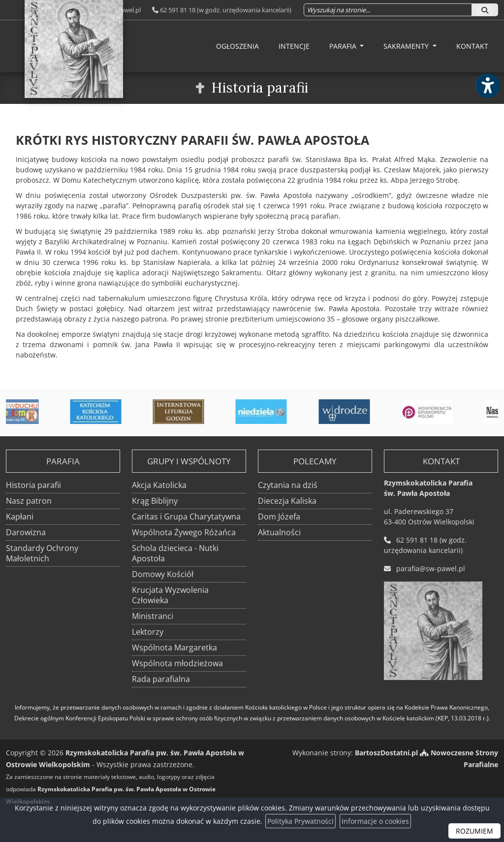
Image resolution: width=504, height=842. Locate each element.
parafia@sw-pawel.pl (431, 568)
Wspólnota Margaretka (174, 648)
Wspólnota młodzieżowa (177, 663)
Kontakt (472, 46)
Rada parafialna (161, 679)
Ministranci (153, 616)
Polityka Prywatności (300, 821)
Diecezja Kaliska (287, 501)
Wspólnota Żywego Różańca (184, 532)
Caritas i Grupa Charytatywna (186, 517)
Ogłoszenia (237, 46)
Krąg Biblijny (155, 501)
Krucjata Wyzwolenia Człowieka (170, 595)
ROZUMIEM (474, 831)
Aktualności (279, 532)
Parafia (344, 46)
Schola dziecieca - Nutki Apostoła (175, 553)
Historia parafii (260, 88)
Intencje (294, 46)
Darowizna (26, 532)
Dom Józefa (279, 517)
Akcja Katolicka (159, 485)
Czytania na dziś (288, 485)
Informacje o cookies (375, 821)
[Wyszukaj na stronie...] (388, 10)
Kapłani (20, 517)
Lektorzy (148, 632)
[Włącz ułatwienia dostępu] (487, 86)
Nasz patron (29, 501)
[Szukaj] (485, 10)
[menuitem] (237, 46)
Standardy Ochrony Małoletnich (42, 553)
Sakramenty (407, 46)
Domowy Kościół (163, 574)
